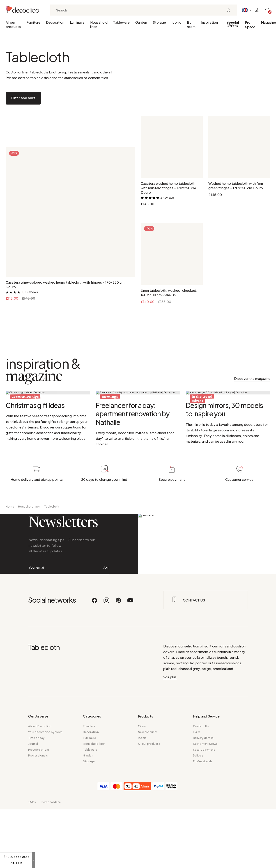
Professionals (38, 840)
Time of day (36, 823)
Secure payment (204, 834)
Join (106, 636)
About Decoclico (40, 811)
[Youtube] (130, 687)
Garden (141, 22)
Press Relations (39, 834)
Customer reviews (205, 828)
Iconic (176, 22)
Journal (33, 828)
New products (148, 817)
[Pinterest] (119, 687)
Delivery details (203, 823)
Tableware (121, 22)
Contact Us (201, 811)
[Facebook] (95, 687)
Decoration (55, 22)
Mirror (142, 811)
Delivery (198, 840)
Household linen (99, 24)
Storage (159, 22)
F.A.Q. (197, 817)
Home (10, 559)
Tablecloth (52, 559)
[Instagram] (107, 687)
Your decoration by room (45, 817)
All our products (13, 24)
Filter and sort (23, 98)
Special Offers (233, 24)
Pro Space (250, 24)
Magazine (268, 22)
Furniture (33, 22)
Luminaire (77, 22)
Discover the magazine (252, 378)
